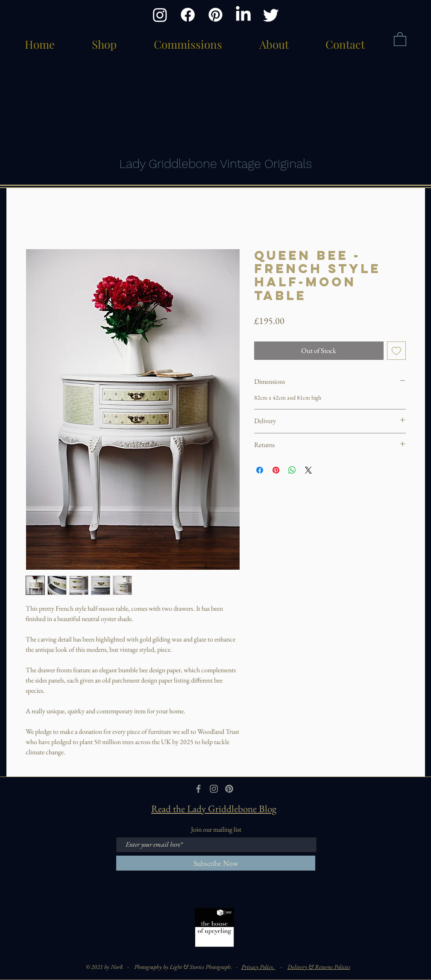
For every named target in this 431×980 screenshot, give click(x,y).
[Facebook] (188, 15)
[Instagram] (160, 15)
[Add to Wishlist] (396, 351)
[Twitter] (271, 15)
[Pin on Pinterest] (276, 470)
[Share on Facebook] (260, 470)
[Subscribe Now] (216, 863)
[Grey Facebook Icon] (198, 789)
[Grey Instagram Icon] (214, 789)
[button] (400, 39)
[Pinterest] (215, 15)
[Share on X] (308, 470)
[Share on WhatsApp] (292, 470)
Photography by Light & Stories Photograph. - (188, 967)
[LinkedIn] (243, 15)
